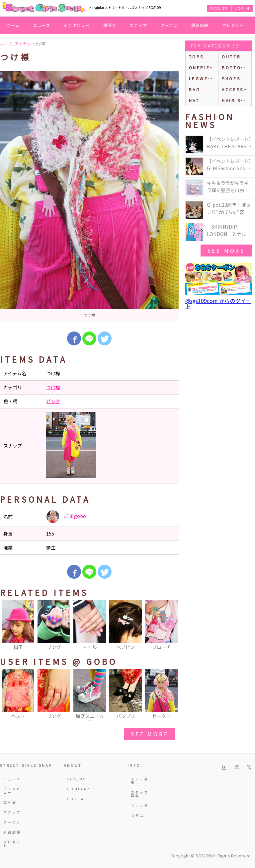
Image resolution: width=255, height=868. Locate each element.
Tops (196, 57)
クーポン (169, 25)
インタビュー (77, 25)
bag (195, 89)
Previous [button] (8, 625)
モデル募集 (140, 781)
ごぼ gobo (66, 517)
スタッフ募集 (140, 794)
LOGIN (242, 8)
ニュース (42, 25)
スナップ (138, 25)
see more (149, 734)
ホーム (13, 25)
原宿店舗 (200, 25)
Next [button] (170, 625)
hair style (237, 100)
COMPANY (77, 789)
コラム (137, 815)
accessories (237, 89)
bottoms (235, 68)
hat (194, 100)
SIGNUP (219, 8)
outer (231, 57)
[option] (89, 196)
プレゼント (233, 25)
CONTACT (77, 799)
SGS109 (77, 779)
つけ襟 (53, 387)
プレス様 (140, 805)
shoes (231, 78)
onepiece (203, 68)
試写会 (110, 25)
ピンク (53, 401)
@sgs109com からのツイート (218, 303)
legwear (202, 78)
